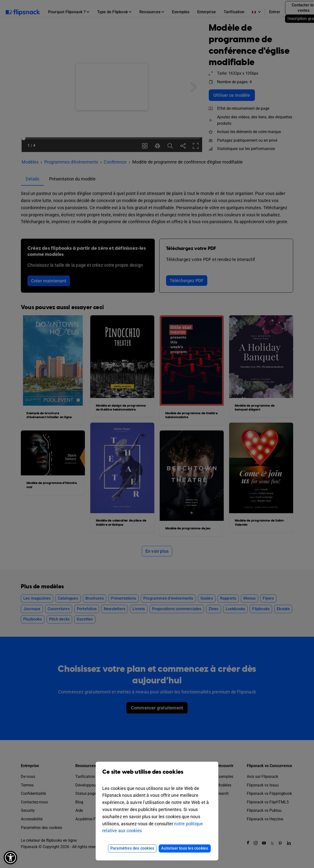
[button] (10, 858)
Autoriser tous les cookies (185, 848)
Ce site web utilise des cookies (157, 776)
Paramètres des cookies (132, 848)
